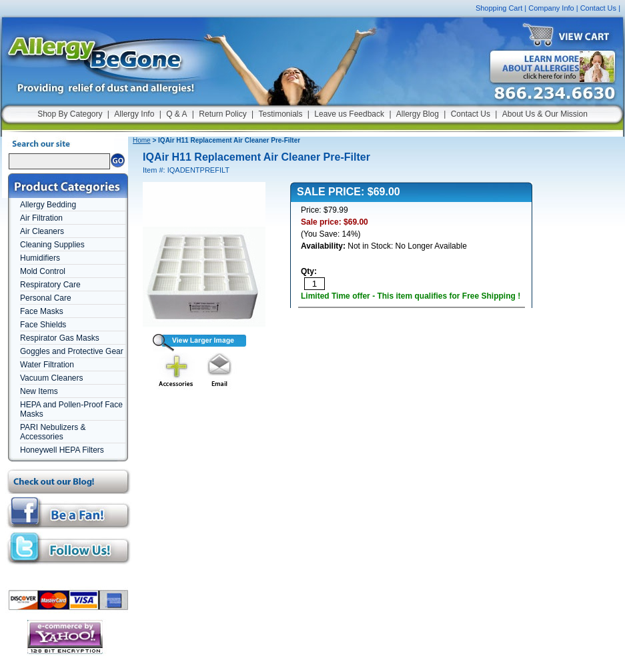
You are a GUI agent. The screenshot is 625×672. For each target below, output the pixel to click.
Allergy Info (134, 114)
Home (142, 140)
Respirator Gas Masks (60, 338)
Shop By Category (70, 114)
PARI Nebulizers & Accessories (53, 432)
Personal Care (46, 298)
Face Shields (43, 325)
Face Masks (42, 311)
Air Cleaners (42, 231)
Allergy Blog (418, 114)
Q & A (176, 114)
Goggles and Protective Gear (72, 351)
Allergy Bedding (48, 205)
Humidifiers (40, 258)
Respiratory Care (50, 285)
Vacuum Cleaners (52, 378)
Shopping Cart (499, 8)
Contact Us (598, 8)
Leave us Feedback (349, 114)
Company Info (551, 8)
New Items (39, 391)
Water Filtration (47, 365)
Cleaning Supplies (52, 245)
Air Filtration (41, 218)
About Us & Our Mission (545, 114)
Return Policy (222, 114)
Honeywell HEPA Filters (62, 450)
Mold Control (43, 271)
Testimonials (280, 114)
